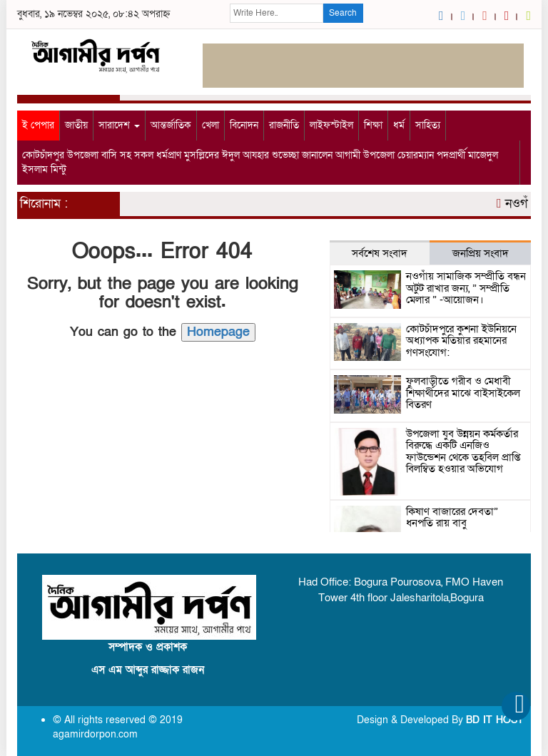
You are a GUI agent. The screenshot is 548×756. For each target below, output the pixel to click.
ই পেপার (38, 125)
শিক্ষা (373, 125)
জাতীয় (76, 125)
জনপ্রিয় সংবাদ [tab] (481, 253)
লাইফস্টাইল (331, 125)
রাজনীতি (284, 125)
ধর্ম (399, 125)
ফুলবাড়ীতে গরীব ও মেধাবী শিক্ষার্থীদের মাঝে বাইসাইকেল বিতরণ (463, 393)
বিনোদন (244, 125)
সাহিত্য (428, 125)
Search (343, 13)
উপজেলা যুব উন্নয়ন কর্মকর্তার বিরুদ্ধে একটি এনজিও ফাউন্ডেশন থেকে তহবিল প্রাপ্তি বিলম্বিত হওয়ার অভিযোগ (463, 451)
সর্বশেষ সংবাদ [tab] (380, 253)
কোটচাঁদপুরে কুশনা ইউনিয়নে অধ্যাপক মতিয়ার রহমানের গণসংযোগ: (461, 341)
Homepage (218, 332)
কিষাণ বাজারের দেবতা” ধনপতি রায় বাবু (452, 517)
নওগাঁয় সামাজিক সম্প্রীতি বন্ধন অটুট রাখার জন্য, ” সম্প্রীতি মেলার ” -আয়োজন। (466, 288)
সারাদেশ (119, 125)
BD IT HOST (495, 720)
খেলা (210, 125)
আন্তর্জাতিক (171, 125)
